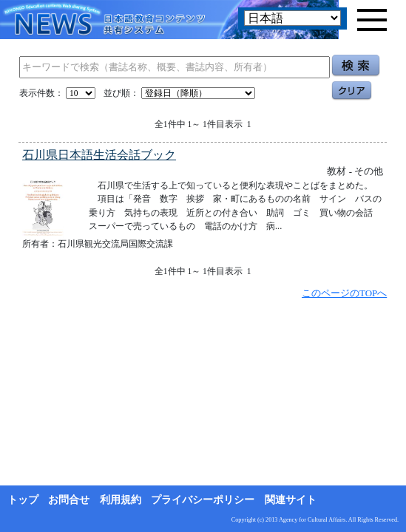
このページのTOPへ (344, 293)
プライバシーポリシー (203, 500)
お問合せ (69, 500)
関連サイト (291, 500)
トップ (23, 500)
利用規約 (121, 500)
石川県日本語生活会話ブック (99, 155)
